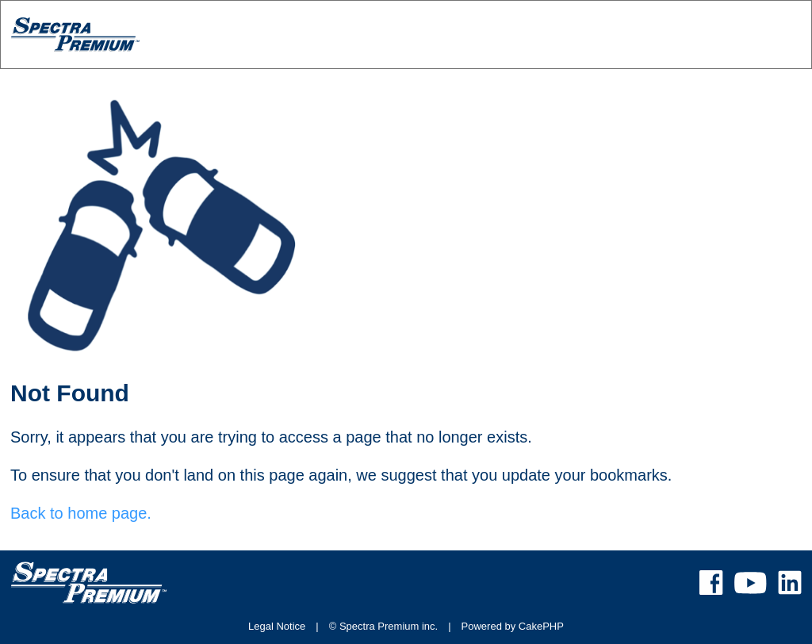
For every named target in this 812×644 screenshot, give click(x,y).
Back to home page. (81, 513)
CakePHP (541, 626)
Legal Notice (277, 626)
